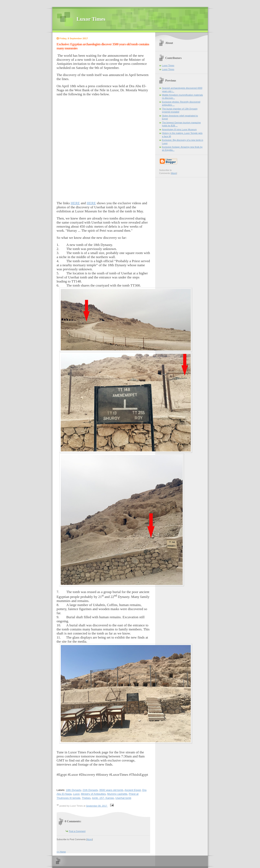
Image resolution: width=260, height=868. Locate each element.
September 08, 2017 (97, 806)
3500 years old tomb (111, 790)
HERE (75, 203)
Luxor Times (91, 19)
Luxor (76, 794)
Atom (90, 839)
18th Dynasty (73, 790)
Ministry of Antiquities (93, 794)
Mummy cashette (117, 794)
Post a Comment (77, 831)
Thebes (86, 798)
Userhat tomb (123, 798)
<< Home (61, 852)
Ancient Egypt (133, 790)
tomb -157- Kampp (103, 798)
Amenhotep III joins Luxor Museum (179, 129)
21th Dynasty (90, 790)
